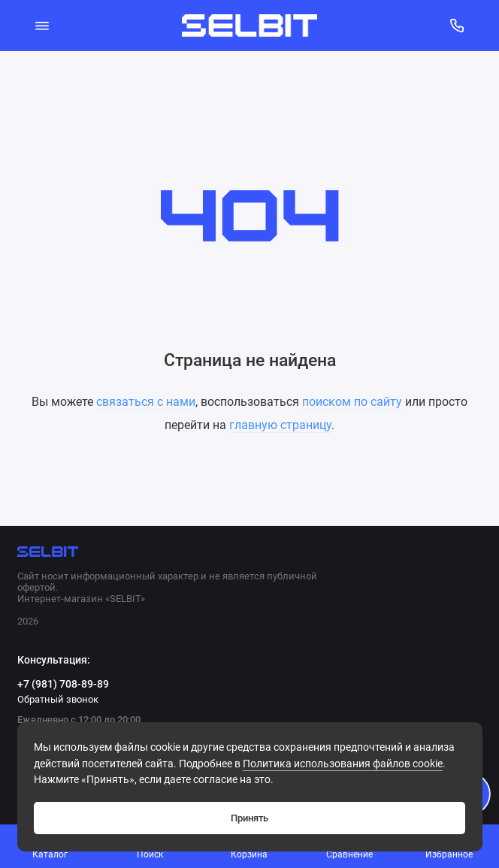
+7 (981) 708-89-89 (63, 684)
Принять (249, 818)
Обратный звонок (58, 699)
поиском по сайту (352, 402)
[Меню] (43, 26)
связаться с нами (146, 402)
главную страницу (280, 425)
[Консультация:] (457, 26)
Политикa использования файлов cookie (343, 764)
